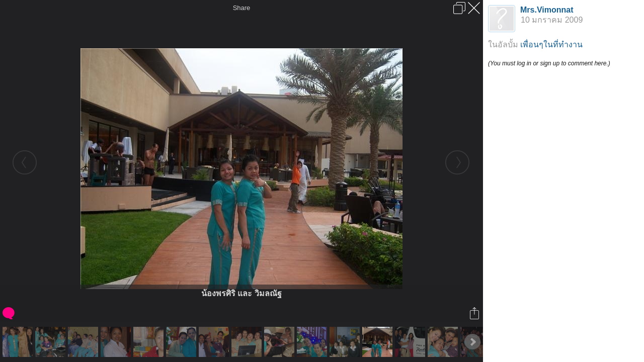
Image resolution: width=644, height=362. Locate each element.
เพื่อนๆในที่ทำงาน (551, 44)
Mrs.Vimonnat (547, 10)
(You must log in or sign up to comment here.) (549, 63)
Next (472, 342)
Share (242, 8)
